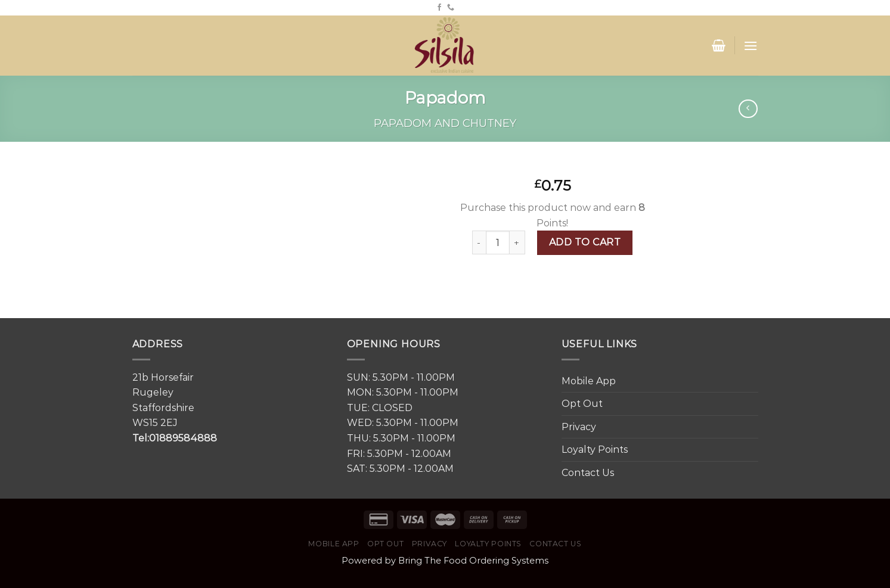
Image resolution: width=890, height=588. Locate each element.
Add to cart (585, 242)
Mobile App (589, 381)
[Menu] (751, 46)
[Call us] (451, 8)
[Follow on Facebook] (439, 8)
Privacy (579, 427)
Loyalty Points (595, 449)
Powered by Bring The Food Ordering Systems (445, 561)
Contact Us (588, 473)
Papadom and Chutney (445, 123)
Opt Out (582, 404)
